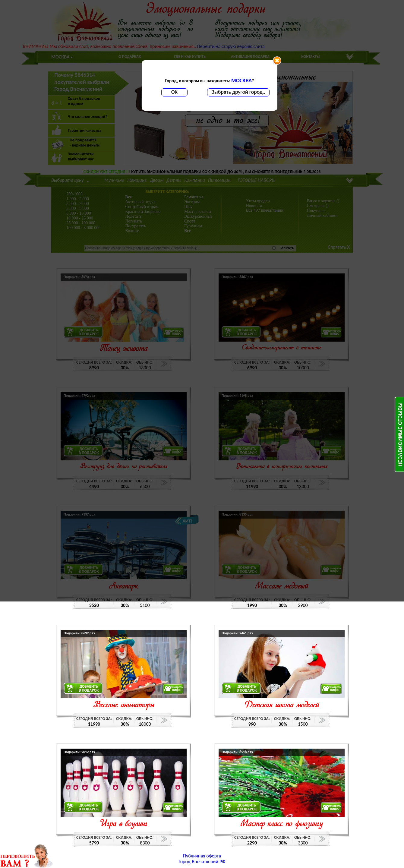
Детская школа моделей (281, 705)
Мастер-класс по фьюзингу (281, 824)
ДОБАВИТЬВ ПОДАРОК (89, 688)
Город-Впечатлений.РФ (202, 862)
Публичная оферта (202, 856)
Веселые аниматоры (124, 705)
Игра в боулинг (124, 824)
